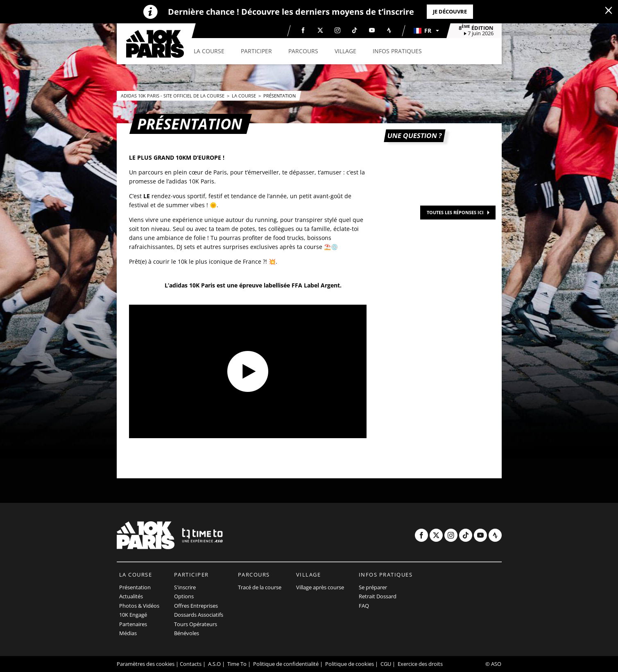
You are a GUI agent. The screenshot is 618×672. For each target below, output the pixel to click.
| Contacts (189, 664)
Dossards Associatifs (199, 615)
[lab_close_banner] (609, 11)
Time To (237, 664)
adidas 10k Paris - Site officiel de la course (173, 96)
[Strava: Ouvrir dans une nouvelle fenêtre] (389, 30)
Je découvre (450, 11)
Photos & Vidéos (139, 606)
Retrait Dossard (378, 596)
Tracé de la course (260, 587)
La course (244, 96)
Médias (128, 633)
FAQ (364, 606)
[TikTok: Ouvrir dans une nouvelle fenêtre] (355, 30)
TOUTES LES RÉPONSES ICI (455, 212)
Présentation (280, 96)
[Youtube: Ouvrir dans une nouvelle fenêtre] (372, 30)
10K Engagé (133, 615)
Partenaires (133, 624)
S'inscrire (185, 587)
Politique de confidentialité (286, 664)
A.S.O (214, 664)
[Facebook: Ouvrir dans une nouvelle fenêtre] (303, 30)
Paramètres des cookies (146, 664)
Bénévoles (187, 633)
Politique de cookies (350, 664)
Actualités (131, 596)
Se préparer (373, 587)
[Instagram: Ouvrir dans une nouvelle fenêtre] (337, 30)
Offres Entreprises (196, 606)
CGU (386, 664)
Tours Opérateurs (196, 624)
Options (184, 596)
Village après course (320, 587)
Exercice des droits (420, 664)
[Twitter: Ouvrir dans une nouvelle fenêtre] (320, 30)
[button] (426, 31)
